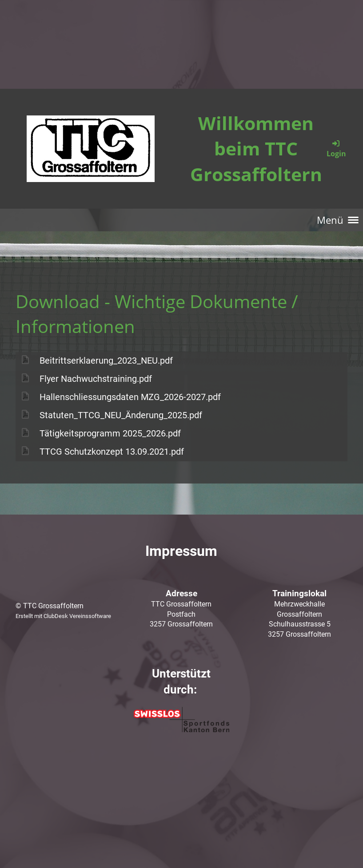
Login (336, 149)
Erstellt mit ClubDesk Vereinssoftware (63, 616)
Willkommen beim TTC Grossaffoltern (256, 148)
